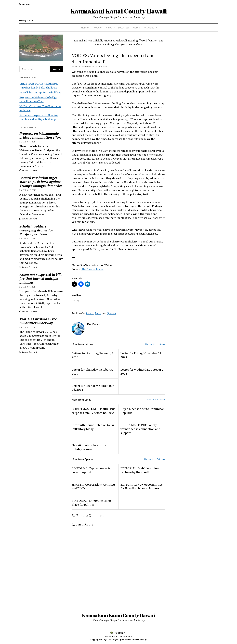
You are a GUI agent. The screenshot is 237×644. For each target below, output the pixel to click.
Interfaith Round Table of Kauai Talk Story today (93, 427)
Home (84, 27)
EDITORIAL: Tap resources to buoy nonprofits (91, 470)
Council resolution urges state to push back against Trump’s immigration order (41, 182)
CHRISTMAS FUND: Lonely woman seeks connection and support (140, 429)
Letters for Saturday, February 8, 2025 (93, 355)
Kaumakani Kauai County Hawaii (119, 11)
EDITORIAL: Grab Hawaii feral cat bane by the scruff (140, 470)
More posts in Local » (156, 399)
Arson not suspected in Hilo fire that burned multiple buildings (41, 278)
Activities (149, 27)
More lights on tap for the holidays (40, 92)
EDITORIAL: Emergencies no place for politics (91, 503)
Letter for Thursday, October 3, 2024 (92, 371)
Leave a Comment (28, 170)
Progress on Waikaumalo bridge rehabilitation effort (40, 135)
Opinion (111, 313)
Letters (90, 313)
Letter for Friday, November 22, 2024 (141, 355)
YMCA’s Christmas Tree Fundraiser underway (38, 321)
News (109, 27)
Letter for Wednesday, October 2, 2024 (142, 371)
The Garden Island (92, 269)
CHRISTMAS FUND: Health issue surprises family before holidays (94, 411)
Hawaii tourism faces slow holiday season (89, 447)
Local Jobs (124, 27)
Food (97, 27)
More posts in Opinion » (155, 459)
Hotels (137, 27)
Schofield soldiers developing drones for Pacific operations (36, 230)
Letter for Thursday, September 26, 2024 (93, 388)
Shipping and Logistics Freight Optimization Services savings (118, 639)
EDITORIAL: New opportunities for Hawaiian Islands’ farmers (142, 486)
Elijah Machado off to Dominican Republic (143, 411)
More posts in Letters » (155, 344)
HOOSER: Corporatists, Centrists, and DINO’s (94, 486)
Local (98, 313)
